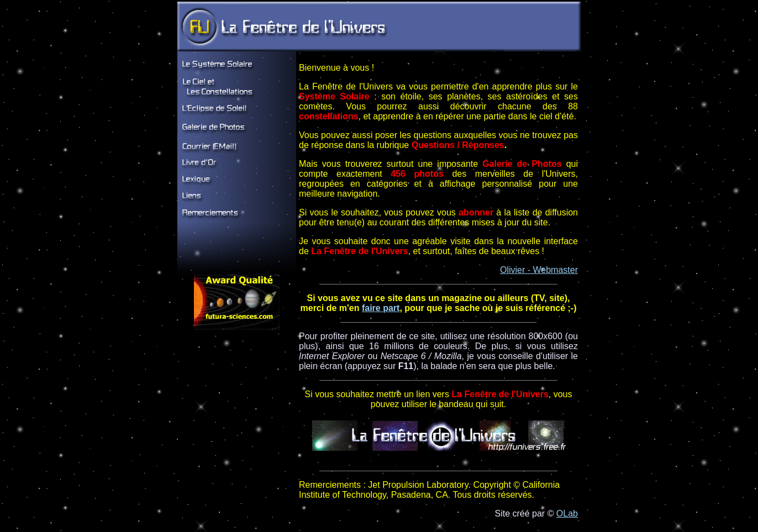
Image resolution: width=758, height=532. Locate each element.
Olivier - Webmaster (539, 270)
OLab (567, 513)
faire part (381, 308)
